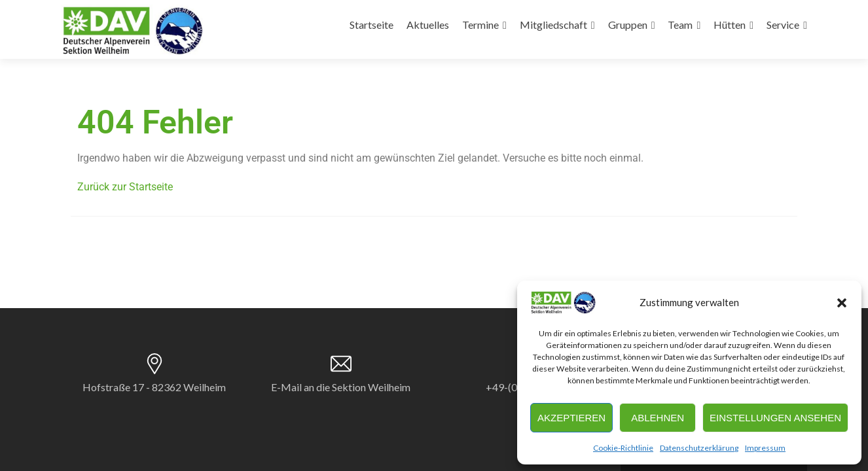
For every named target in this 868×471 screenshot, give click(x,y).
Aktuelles (428, 25)
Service (783, 25)
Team (680, 25)
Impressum (765, 448)
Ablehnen (658, 418)
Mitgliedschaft (553, 25)
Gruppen (628, 25)
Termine (480, 25)
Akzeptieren (571, 418)
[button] (842, 303)
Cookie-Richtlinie (623, 448)
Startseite (371, 25)
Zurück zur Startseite (125, 187)
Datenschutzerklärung (699, 448)
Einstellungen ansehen (775, 418)
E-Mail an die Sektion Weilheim (341, 387)
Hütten (730, 25)
